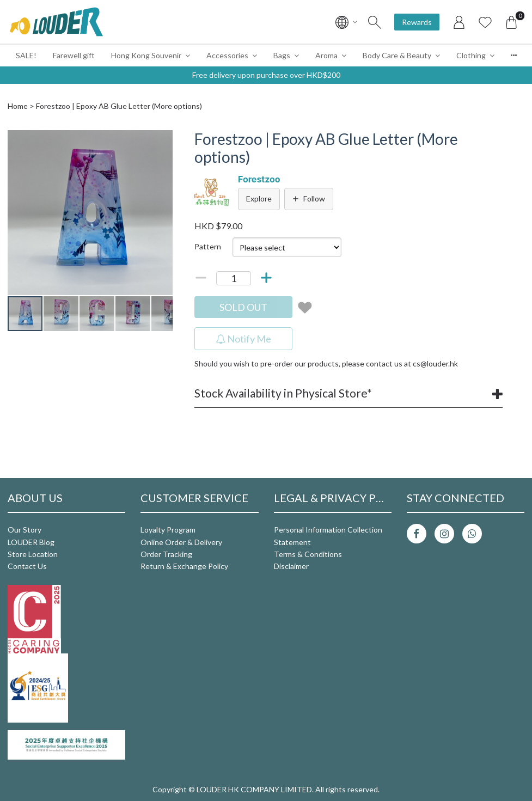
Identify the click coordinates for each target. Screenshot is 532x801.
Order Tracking (166, 554)
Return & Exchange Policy (184, 566)
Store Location (33, 554)
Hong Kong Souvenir (146, 55)
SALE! (26, 55)
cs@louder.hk (435, 363)
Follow (309, 198)
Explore (259, 198)
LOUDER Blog (31, 542)
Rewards (417, 22)
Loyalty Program (168, 530)
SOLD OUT (243, 307)
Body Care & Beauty (397, 55)
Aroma (326, 55)
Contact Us (27, 566)
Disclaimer (291, 566)
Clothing (471, 55)
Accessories (227, 55)
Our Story (25, 530)
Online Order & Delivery (181, 542)
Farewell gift (74, 55)
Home (18, 106)
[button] (163, 140)
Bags (282, 55)
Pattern (208, 246)
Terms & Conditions (308, 554)
